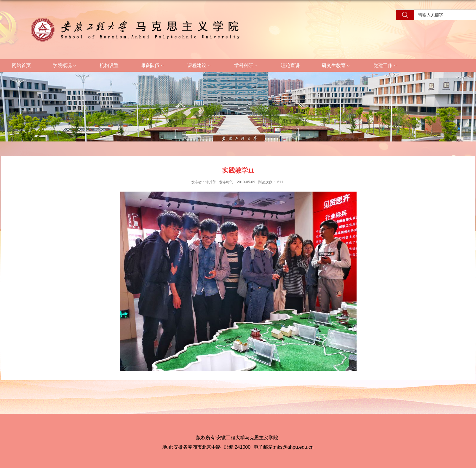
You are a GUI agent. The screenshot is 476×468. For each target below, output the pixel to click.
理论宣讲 (290, 65)
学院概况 (65, 66)
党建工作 (386, 66)
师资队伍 (153, 66)
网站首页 (21, 65)
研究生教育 (337, 66)
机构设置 (109, 65)
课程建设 (200, 66)
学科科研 (247, 66)
